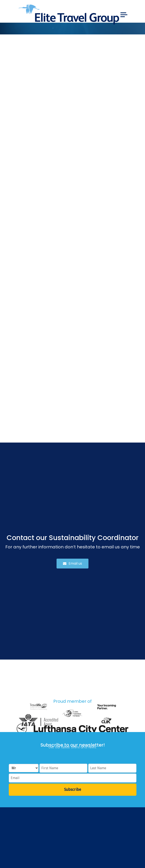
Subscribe (73, 789)
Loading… (72, 236)
